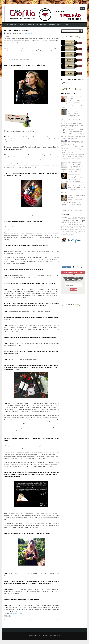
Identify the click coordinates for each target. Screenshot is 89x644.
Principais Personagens (28, 33)
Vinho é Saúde (77, 233)
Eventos (79, 223)
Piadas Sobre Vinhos (73, 228)
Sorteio (77, 229)
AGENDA (60, 25)
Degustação (66, 221)
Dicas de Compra (78, 221)
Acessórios (63, 217)
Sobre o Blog (14, 25)
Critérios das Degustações (29, 25)
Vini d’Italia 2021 (72, 184)
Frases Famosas (72, 224)
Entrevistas (52, 25)
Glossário (43, 25)
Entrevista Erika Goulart (16, 31)
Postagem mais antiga (53, 620)
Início (6, 25)
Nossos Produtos (71, 226)
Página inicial (32, 620)
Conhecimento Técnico (77, 219)
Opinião (77, 226)
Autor (66, 25)
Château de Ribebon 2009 (75, 110)
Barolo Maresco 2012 (67, 153)
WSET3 (72, 234)
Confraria (63, 219)
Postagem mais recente (10, 620)
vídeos (71, 233)
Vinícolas (68, 235)
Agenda (68, 217)
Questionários (71, 229)
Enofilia (74, 223)
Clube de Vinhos (81, 217)
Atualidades (75, 217)
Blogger (80, 210)
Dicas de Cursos (66, 223)
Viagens (66, 233)
